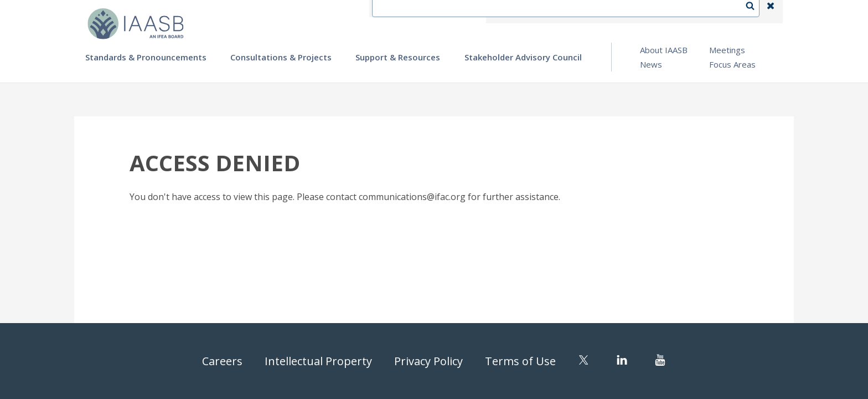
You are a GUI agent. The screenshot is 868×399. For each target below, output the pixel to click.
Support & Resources (398, 57)
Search (756, 12)
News (651, 64)
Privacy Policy (428, 361)
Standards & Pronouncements (146, 57)
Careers (222, 361)
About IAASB (664, 50)
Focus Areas (732, 64)
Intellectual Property (318, 361)
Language (597, 12)
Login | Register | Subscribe (682, 12)
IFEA (504, 12)
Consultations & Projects (281, 57)
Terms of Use (520, 361)
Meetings (727, 50)
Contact (545, 12)
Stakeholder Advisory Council (523, 57)
